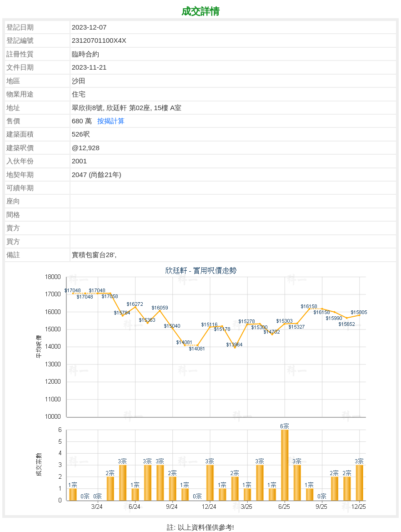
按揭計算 (111, 121)
